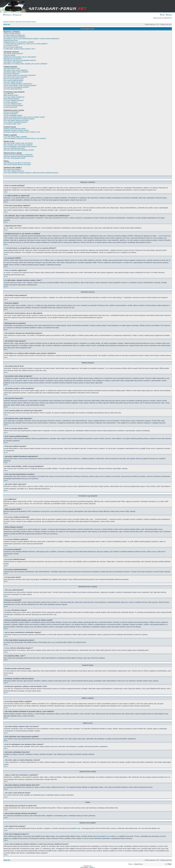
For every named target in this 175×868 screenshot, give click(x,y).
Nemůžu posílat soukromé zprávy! (15, 129)
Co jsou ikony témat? (11, 107)
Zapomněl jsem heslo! (11, 40)
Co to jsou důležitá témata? (13, 104)
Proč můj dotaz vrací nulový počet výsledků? (18, 145)
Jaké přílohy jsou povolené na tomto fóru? (17, 163)
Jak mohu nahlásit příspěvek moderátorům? (18, 84)
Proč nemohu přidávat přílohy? (14, 80)
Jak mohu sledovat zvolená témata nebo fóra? (19, 156)
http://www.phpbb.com (101, 836)
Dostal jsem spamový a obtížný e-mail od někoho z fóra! (22, 132)
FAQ (162, 15)
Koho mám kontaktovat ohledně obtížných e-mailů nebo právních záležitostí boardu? (31, 173)
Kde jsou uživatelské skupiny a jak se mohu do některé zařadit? (24, 117)
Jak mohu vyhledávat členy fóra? (14, 148)
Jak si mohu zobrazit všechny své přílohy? (17, 165)
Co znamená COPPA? (11, 45)
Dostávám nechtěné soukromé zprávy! (16, 130)
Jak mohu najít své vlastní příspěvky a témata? (19, 150)
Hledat (169, 15)
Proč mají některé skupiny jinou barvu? (16, 120)
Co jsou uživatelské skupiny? (13, 115)
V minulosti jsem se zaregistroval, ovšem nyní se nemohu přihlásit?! (26, 44)
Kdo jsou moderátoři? (11, 114)
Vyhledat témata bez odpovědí (12, 22)
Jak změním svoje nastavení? (13, 54)
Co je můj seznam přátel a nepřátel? (15, 137)
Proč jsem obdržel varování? (13, 82)
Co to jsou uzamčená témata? (13, 106)
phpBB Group (76, 828)
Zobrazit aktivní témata (29, 22)
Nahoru (6, 192)
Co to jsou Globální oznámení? (14, 100)
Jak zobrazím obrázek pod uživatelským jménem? (20, 60)
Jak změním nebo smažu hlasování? (16, 77)
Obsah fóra (7, 24)
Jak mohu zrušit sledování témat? (15, 158)
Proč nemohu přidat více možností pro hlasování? (20, 75)
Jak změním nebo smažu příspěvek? (16, 70)
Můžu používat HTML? (11, 95)
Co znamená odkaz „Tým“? (13, 124)
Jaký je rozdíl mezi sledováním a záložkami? (18, 155)
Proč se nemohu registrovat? (13, 47)
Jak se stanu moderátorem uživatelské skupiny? (19, 119)
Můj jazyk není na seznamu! (13, 59)
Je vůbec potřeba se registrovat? (14, 35)
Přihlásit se (7, 15)
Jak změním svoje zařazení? (13, 62)
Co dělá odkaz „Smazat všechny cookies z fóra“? (20, 49)
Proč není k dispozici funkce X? (14, 171)
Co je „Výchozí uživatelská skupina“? (16, 122)
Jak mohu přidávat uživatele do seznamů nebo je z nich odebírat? (25, 138)
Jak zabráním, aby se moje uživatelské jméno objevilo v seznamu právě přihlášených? (32, 39)
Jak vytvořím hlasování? (12, 74)
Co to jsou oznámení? (11, 102)
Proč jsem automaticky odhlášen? (15, 37)
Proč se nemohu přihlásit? (12, 34)
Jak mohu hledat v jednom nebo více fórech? (18, 143)
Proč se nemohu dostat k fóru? (14, 79)
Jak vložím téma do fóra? (12, 68)
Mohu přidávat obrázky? (12, 99)
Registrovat (17, 15)
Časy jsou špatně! (10, 55)
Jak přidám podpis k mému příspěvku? (16, 72)
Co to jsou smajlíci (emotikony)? (14, 97)
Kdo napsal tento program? (13, 169)
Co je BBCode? (9, 94)
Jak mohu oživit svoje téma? (13, 89)
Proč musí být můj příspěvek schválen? (16, 87)
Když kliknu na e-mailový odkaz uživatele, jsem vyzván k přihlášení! (26, 64)
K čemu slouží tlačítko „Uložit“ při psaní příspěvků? (20, 86)
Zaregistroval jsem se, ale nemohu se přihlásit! (19, 42)
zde (159, 828)
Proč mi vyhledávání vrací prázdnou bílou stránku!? (20, 147)
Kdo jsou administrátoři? (12, 112)
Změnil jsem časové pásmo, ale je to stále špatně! (20, 57)
